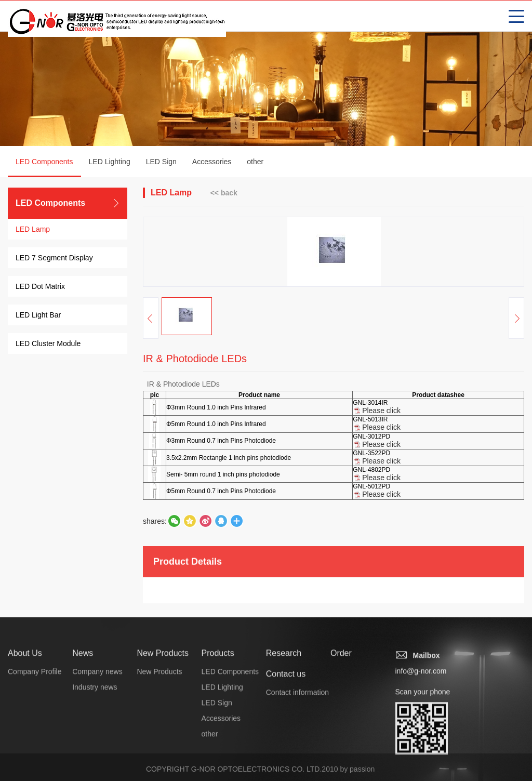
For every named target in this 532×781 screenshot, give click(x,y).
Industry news (95, 750)
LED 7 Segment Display (54, 259)
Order (341, 716)
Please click (381, 419)
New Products (163, 716)
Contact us (286, 737)
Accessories (212, 163)
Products (218, 716)
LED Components (44, 168)
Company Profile (35, 735)
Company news (97, 735)
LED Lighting (110, 163)
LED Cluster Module (48, 345)
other (255, 163)
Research (284, 716)
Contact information (297, 756)
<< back (224, 193)
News (83, 716)
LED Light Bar (38, 316)
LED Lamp (33, 230)
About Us (25, 716)
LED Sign (161, 163)
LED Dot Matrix (40, 287)
